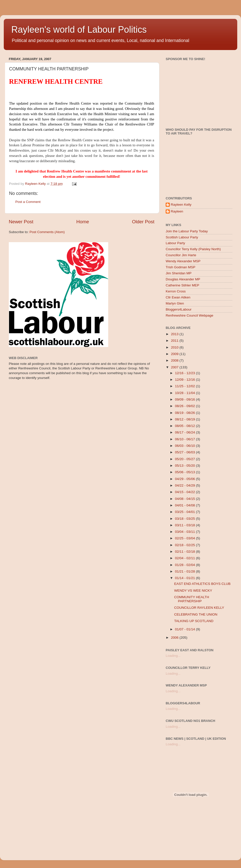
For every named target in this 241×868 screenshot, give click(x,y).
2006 (175, 638)
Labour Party (175, 243)
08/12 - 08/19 (185, 419)
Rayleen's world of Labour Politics (79, 30)
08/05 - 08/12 (185, 426)
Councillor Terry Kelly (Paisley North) (193, 249)
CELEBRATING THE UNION (196, 614)
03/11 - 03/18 (185, 525)
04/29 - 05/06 (185, 479)
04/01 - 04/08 (185, 505)
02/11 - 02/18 (185, 552)
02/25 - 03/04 (185, 538)
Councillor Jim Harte (181, 255)
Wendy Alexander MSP (183, 261)
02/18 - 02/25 (185, 545)
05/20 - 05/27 (185, 459)
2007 (175, 367)
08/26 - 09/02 (185, 406)
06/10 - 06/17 (185, 439)
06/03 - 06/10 (185, 446)
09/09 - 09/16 (185, 399)
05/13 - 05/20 (185, 466)
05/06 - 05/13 (185, 472)
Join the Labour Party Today (187, 231)
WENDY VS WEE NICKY (193, 591)
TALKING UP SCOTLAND (194, 621)
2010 (175, 347)
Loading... (173, 656)
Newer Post (21, 222)
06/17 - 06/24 (185, 432)
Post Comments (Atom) (47, 232)
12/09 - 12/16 (185, 380)
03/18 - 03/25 (185, 519)
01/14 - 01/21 (185, 578)
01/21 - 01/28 (185, 571)
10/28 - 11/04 (185, 393)
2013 (175, 334)
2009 (175, 354)
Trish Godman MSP (180, 267)
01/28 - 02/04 (185, 565)
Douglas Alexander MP (183, 279)
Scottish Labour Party (182, 237)
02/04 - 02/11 (185, 558)
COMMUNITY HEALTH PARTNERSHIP (192, 599)
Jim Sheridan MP (179, 273)
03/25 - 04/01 (185, 512)
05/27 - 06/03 (185, 452)
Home (83, 222)
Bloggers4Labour (179, 309)
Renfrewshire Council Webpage (190, 315)
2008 (175, 360)
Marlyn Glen (175, 303)
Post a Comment (28, 202)
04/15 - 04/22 (185, 492)
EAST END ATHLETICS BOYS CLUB (202, 584)
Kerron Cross (176, 291)
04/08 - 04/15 (185, 499)
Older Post (143, 222)
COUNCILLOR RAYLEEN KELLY (199, 608)
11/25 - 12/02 (185, 386)
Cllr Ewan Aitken (178, 297)
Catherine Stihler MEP (183, 285)
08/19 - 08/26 (185, 413)
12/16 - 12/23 (185, 373)
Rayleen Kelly (181, 205)
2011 (175, 341)
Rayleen (177, 211)
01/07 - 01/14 (185, 629)
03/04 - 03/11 (185, 532)
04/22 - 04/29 (185, 485)
